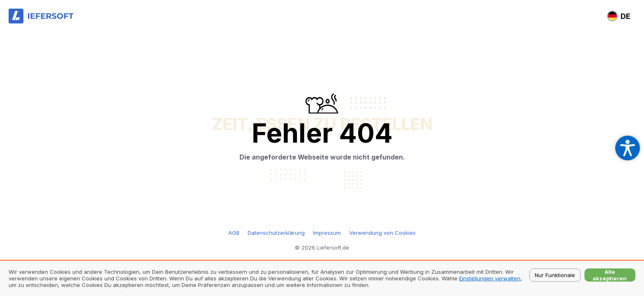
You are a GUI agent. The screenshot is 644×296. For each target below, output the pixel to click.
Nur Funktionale (555, 275)
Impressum (327, 233)
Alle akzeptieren (610, 275)
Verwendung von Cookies (382, 233)
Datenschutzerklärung (276, 233)
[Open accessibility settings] (628, 148)
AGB (234, 233)
